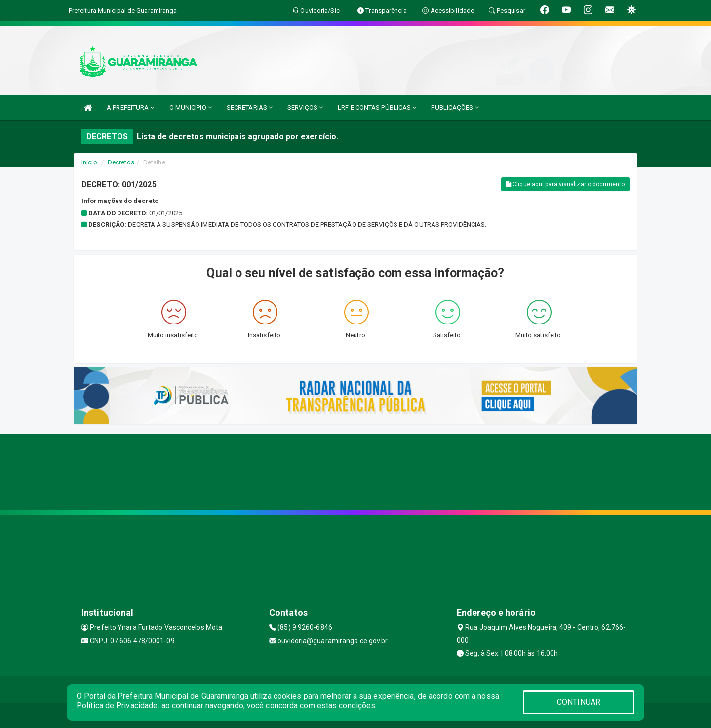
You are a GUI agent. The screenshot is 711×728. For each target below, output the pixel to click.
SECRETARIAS (250, 107)
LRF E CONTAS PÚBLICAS (377, 107)
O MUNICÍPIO (191, 107)
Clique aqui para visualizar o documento (565, 184)
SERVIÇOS (305, 107)
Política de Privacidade (117, 706)
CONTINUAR (579, 702)
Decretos (121, 162)
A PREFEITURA (130, 107)
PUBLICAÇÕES (455, 107)
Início (89, 162)
